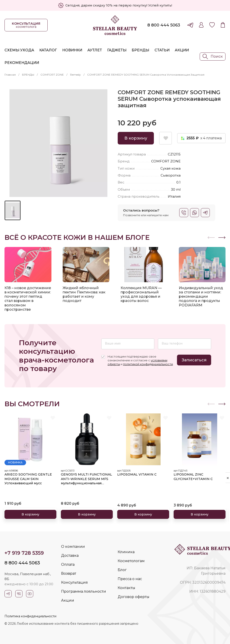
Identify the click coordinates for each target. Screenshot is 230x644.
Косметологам (131, 561)
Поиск (213, 57)
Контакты (126, 588)
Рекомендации (22, 63)
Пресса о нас (130, 579)
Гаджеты (117, 50)
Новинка (15, 462)
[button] (222, 238)
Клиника (126, 552)
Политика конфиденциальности (30, 616)
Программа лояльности (84, 591)
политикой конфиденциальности (148, 364)
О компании (73, 547)
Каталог (48, 50)
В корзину (136, 138)
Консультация (74, 582)
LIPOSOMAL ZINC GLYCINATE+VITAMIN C (193, 477)
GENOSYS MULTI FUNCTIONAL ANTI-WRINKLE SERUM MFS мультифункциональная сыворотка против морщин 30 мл (87, 479)
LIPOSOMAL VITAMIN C (137, 474)
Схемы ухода (19, 50)
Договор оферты (134, 597)
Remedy (75, 75)
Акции (182, 50)
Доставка (70, 556)
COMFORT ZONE (52, 75)
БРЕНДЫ (28, 75)
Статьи (162, 50)
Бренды (140, 50)
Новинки (72, 50)
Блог (122, 570)
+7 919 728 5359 (24, 553)
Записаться (194, 360)
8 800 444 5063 (164, 25)
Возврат (69, 573)
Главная (10, 75)
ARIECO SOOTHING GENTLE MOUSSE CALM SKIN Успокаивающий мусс (28, 479)
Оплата (68, 564)
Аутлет (95, 50)
